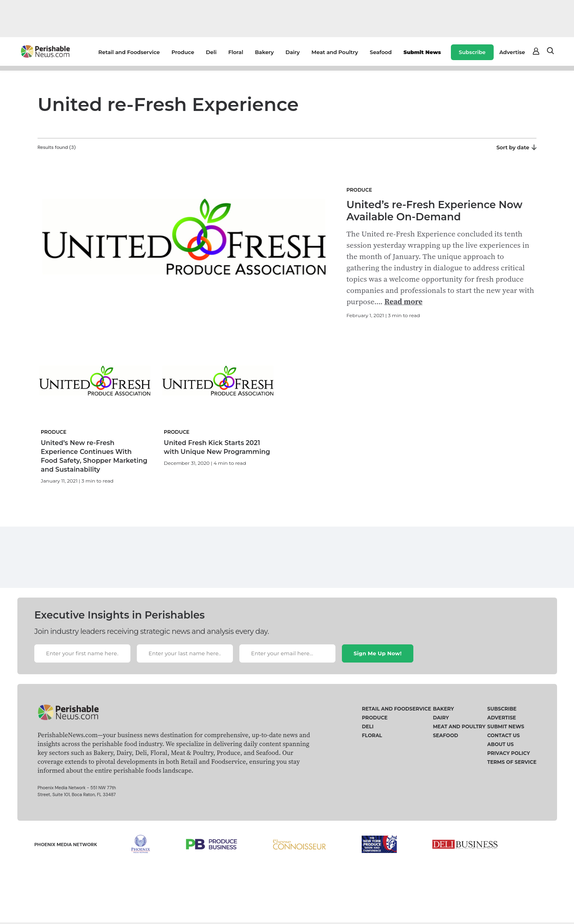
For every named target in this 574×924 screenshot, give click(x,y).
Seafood (381, 52)
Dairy (292, 52)
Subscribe (472, 52)
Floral (236, 52)
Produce (183, 52)
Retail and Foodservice (129, 52)
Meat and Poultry (335, 52)
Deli (211, 52)
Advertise (512, 52)
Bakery (264, 52)
